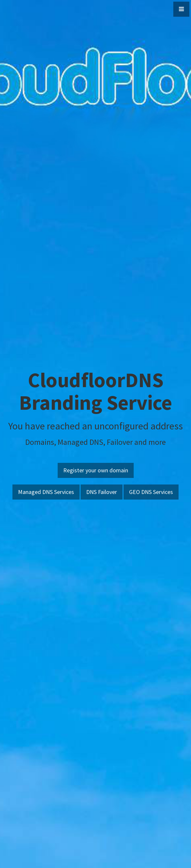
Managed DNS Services (46, 492)
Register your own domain (96, 470)
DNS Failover (102, 492)
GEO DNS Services (151, 492)
